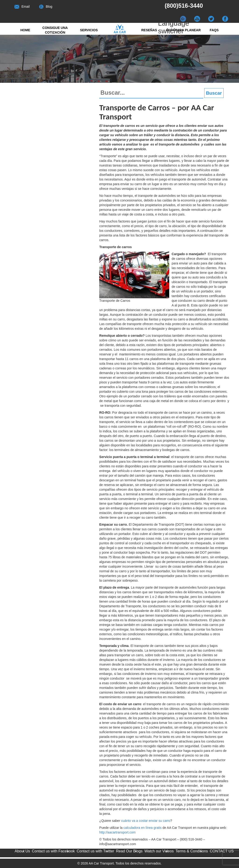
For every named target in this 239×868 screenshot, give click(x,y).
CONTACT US (222, 851)
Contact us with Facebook (53, 851)
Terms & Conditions (192, 851)
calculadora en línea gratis (142, 828)
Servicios (89, 30)
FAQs (214, 30)
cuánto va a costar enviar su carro (146, 821)
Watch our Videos (159, 851)
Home (25, 30)
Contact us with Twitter (95, 851)
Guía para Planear (183, 30)
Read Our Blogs (129, 851)
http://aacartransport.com (117, 832)
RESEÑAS (149, 30)
